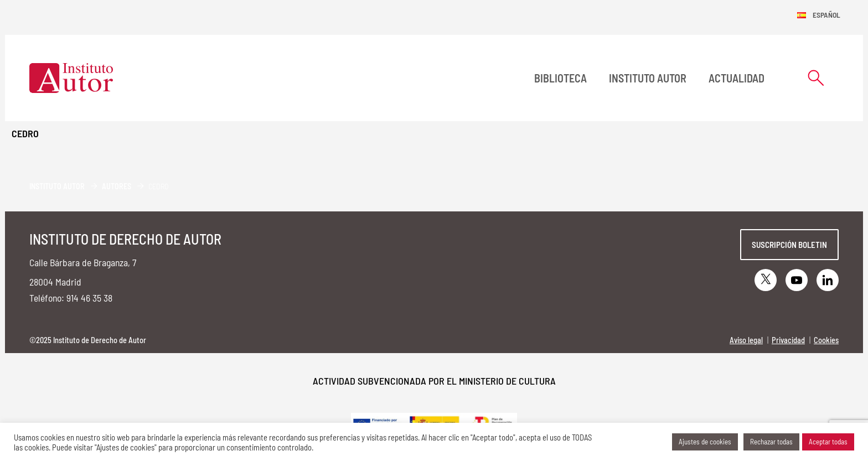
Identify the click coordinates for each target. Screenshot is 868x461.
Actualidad (737, 78)
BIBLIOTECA (560, 78)
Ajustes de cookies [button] (705, 442)
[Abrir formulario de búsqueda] (816, 78)
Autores (117, 186)
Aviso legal (746, 340)
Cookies (826, 340)
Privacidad (788, 340)
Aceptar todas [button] (828, 442)
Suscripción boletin (789, 245)
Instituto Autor (648, 78)
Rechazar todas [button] (771, 442)
